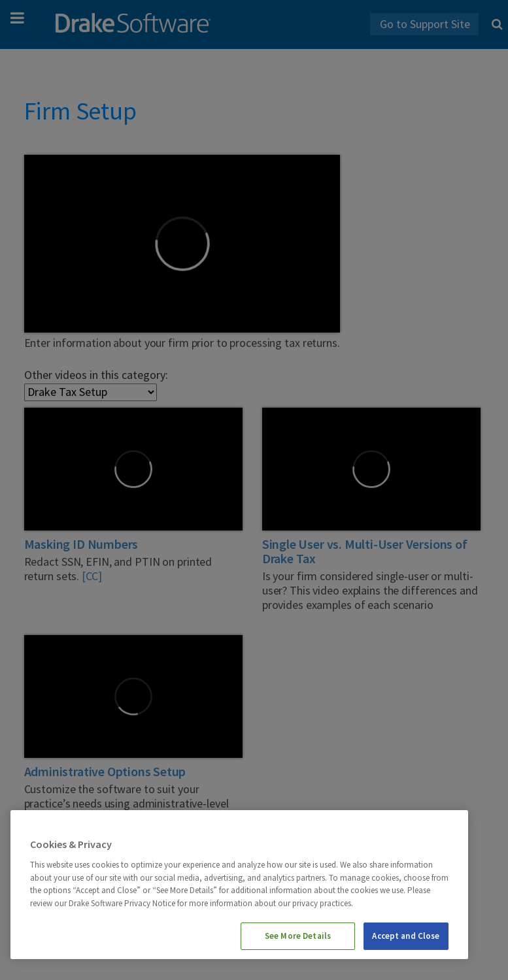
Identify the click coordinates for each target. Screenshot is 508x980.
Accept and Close (406, 936)
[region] (239, 885)
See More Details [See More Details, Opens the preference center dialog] (298, 936)
